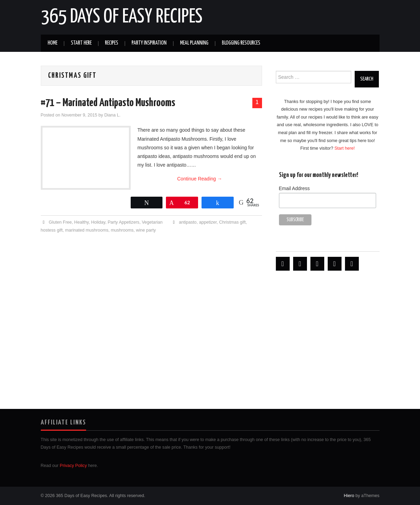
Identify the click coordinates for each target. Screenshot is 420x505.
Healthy (82, 222)
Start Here (81, 43)
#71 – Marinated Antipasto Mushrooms (108, 103)
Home (53, 43)
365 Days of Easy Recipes (122, 17)
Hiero (349, 496)
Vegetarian (152, 222)
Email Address (294, 188)
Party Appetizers (123, 222)
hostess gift (52, 230)
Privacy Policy (73, 466)
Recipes (112, 43)
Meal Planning (194, 43)
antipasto (188, 222)
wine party (146, 230)
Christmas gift (232, 222)
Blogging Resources (241, 43)
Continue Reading (200, 179)
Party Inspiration (149, 43)
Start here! (344, 148)
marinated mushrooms (87, 230)
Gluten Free (60, 222)
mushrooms (122, 230)
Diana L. (113, 115)
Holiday (98, 222)
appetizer (208, 222)
